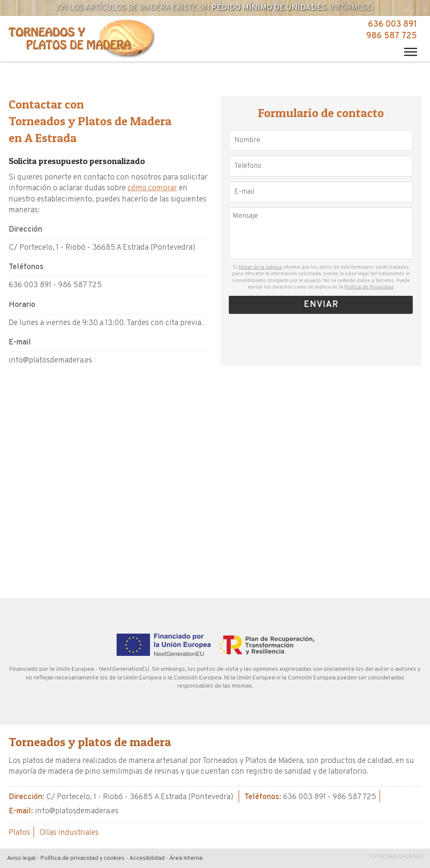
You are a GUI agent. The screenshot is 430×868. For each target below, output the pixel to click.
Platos (19, 833)
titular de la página (260, 267)
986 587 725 (392, 36)
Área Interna (186, 858)
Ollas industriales (69, 833)
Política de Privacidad (369, 287)
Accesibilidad (147, 858)
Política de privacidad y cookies (83, 858)
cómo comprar (152, 188)
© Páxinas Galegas (396, 856)
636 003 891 (393, 25)
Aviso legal (21, 858)
